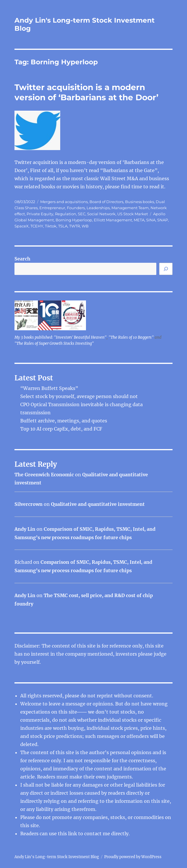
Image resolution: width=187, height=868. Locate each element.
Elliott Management (113, 220)
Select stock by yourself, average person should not (79, 396)
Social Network (101, 214)
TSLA (63, 226)
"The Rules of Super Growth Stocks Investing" (54, 343)
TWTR (75, 226)
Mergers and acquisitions (64, 202)
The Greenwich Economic (44, 475)
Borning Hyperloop (74, 220)
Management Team (130, 208)
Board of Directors (106, 202)
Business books (140, 202)
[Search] (166, 269)
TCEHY (37, 226)
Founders (76, 208)
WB (85, 226)
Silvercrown (29, 504)
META (139, 220)
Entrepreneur (52, 208)
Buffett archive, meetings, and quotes (64, 421)
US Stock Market (133, 214)
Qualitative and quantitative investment (98, 504)
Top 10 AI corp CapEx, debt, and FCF (61, 429)
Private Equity (40, 214)
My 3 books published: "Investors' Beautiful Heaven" (60, 337)
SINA (151, 220)
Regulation (66, 214)
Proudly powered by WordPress (133, 857)
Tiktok (51, 226)
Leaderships (98, 208)
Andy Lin (25, 529)
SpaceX (22, 226)
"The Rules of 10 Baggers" (131, 337)
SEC (82, 214)
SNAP (163, 220)
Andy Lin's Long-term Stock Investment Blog (57, 857)
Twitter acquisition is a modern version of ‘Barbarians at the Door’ (86, 92)
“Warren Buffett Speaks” (49, 388)
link (73, 834)
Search (22, 259)
